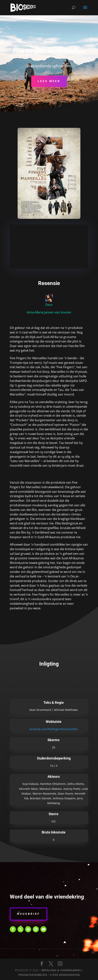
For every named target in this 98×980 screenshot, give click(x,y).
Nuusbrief (29, 914)
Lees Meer (49, 81)
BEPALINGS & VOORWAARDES (61, 970)
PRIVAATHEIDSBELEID (33, 975)
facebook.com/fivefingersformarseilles (54, 729)
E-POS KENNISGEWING (65, 975)
